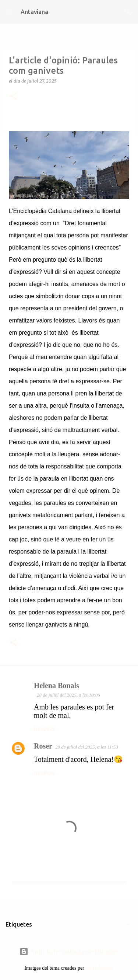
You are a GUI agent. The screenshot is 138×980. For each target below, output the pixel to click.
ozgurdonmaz (99, 968)
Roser (43, 746)
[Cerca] (128, 12)
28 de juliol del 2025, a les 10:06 (68, 695)
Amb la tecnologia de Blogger (69, 952)
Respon (44, 730)
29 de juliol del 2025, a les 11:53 (87, 747)
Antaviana (34, 12)
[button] (13, 97)
